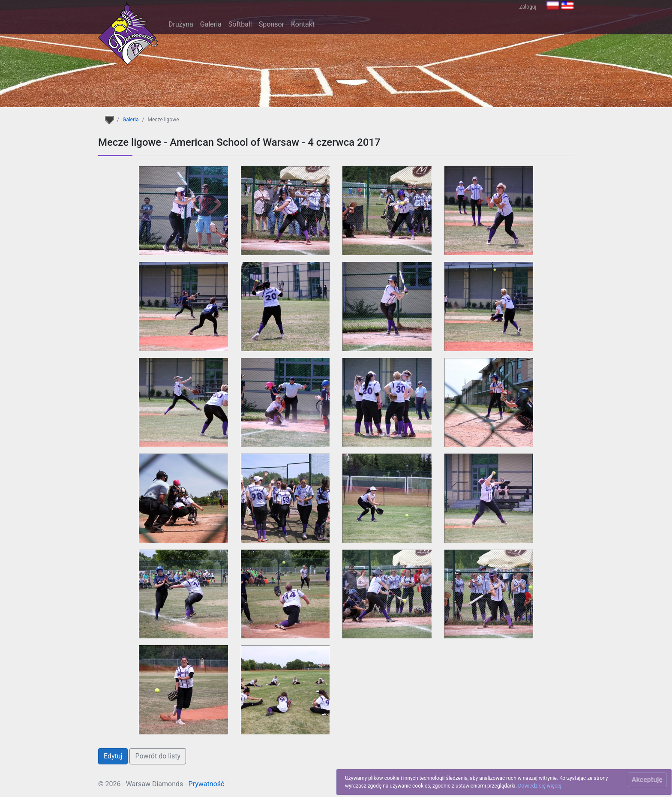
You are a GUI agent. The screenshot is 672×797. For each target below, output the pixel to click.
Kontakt (303, 24)
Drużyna (181, 24)
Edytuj (113, 756)
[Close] (647, 780)
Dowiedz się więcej (540, 786)
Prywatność (207, 784)
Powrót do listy (158, 756)
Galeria (211, 24)
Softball (240, 24)
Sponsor (271, 24)
